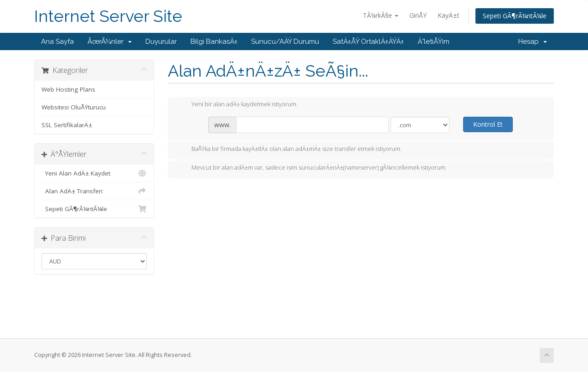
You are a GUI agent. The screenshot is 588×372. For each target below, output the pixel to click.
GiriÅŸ (418, 15)
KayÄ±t (449, 15)
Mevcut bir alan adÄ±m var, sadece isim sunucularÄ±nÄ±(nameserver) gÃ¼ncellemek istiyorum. (312, 168)
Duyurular (161, 41)
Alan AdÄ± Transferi (94, 191)
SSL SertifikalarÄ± (67, 125)
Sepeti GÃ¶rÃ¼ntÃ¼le (515, 16)
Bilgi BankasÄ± (214, 41)
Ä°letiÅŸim (433, 41)
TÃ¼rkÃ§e (381, 15)
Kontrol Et (488, 124)
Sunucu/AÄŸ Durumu (285, 41)
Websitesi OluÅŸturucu (74, 107)
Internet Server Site (108, 16)
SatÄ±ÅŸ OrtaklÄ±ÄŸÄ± (368, 41)
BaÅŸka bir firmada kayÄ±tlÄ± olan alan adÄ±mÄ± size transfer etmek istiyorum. (289, 150)
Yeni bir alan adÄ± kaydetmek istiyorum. (237, 105)
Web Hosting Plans (68, 89)
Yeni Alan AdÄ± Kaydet (94, 173)
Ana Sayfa (57, 41)
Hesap (533, 41)
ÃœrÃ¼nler (110, 41)
